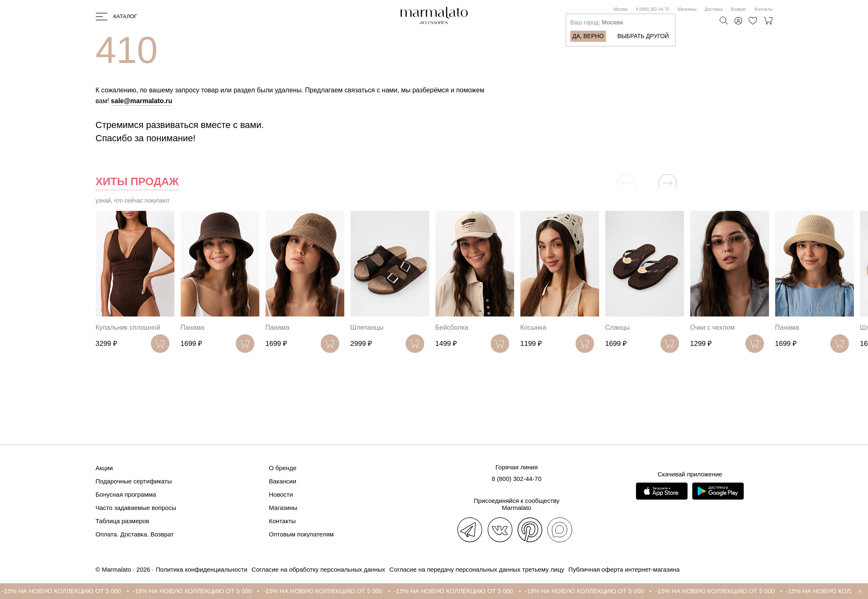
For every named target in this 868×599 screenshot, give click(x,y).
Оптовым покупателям (301, 534)
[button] (668, 183)
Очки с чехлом (713, 327)
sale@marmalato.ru (142, 101)
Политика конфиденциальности (202, 569)
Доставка (714, 9)
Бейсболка (452, 327)
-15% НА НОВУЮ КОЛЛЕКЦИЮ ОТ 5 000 (68, 591)
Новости (281, 494)
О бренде (283, 468)
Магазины (687, 9)
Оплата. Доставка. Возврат (135, 534)
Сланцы (618, 327)
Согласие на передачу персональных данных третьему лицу (477, 569)
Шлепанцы (367, 327)
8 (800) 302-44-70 (653, 9)
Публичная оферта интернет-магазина (624, 569)
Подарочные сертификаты (134, 481)
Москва (621, 9)
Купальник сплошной (128, 327)
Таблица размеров (123, 521)
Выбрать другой (643, 36)
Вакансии (283, 481)
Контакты (763, 9)
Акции (104, 468)
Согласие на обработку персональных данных (318, 569)
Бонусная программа (126, 494)
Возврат (739, 9)
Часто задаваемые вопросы (136, 508)
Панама (193, 327)
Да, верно (588, 36)
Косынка (533, 327)
